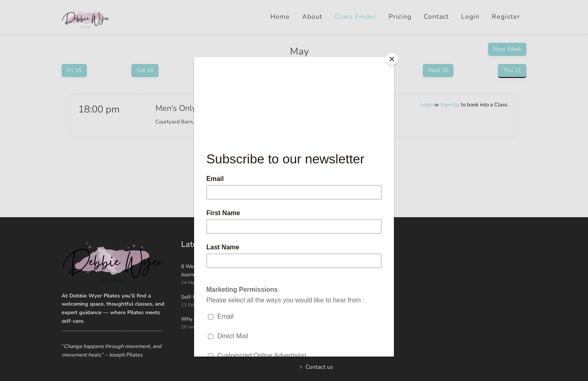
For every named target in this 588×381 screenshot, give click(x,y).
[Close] (392, 59)
